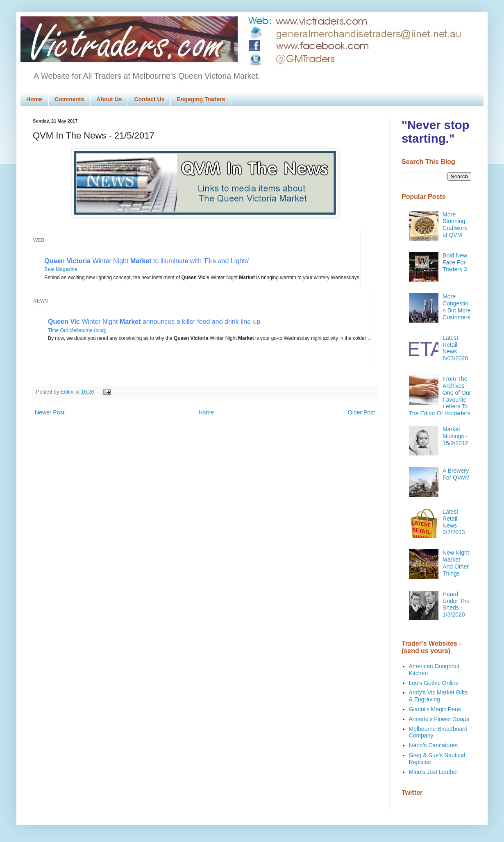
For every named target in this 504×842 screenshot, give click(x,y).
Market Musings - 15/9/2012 (455, 436)
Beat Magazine (61, 269)
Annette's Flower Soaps (439, 719)
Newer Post (50, 412)
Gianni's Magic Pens (435, 709)
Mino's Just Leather (434, 772)
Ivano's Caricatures (433, 745)
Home (34, 99)
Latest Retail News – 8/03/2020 (455, 348)
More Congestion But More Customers (456, 307)
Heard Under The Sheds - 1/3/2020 (456, 604)
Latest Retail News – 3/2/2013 (454, 522)
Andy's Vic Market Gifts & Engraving (438, 696)
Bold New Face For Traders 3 (455, 262)
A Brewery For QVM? (456, 474)
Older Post (361, 412)
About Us (109, 99)
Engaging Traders (201, 99)
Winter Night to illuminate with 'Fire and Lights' (147, 261)
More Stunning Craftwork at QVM (455, 225)
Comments (69, 99)
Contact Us (149, 99)
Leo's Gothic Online (434, 683)
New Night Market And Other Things (456, 563)
